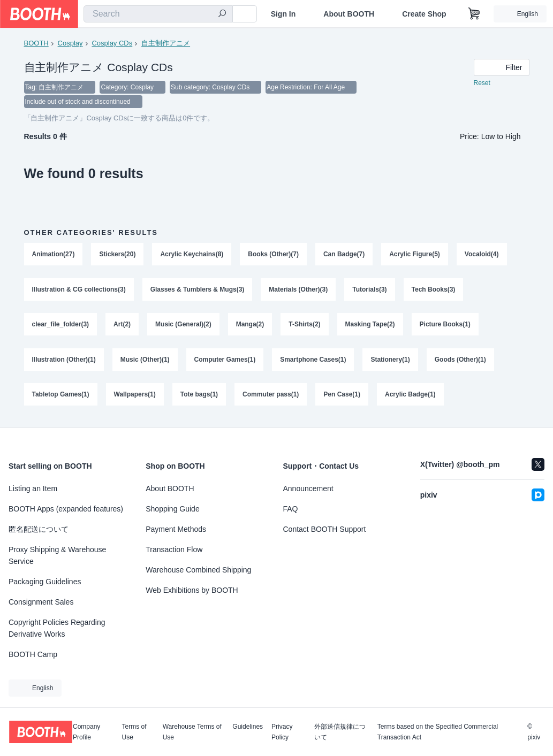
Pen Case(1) (342, 396)
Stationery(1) (391, 361)
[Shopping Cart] (474, 14)
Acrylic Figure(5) (415, 255)
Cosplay (70, 43)
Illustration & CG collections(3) (79, 291)
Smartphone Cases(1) (313, 361)
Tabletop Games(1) (61, 396)
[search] (222, 14)
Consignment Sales (41, 602)
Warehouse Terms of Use (192, 732)
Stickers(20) (118, 255)
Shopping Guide (172, 509)
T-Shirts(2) (305, 326)
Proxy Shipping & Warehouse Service (57, 555)
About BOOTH (349, 14)
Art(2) (122, 326)
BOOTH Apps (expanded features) (66, 509)
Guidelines (248, 727)
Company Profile (86, 732)
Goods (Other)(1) (460, 361)
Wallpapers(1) (135, 396)
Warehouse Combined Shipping (198, 570)
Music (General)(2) (183, 326)
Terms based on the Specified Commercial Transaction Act (438, 732)
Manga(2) (250, 326)
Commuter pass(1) (271, 396)
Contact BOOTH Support (325, 529)
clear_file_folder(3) (61, 326)
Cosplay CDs (112, 43)
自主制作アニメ (166, 43)
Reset (482, 83)
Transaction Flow (174, 549)
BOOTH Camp (33, 654)
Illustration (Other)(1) (64, 361)
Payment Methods (176, 529)
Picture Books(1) (445, 326)
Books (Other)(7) (274, 255)
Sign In (283, 14)
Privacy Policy (282, 732)
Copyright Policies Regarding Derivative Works (57, 628)
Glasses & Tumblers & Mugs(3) (198, 291)
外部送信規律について (340, 732)
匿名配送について (39, 529)
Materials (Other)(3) (299, 291)
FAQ (291, 509)
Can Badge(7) (344, 255)
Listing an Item (33, 488)
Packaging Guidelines (45, 582)
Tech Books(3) (434, 291)
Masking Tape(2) (370, 326)
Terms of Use (134, 732)
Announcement (308, 488)
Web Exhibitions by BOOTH (192, 590)
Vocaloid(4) (482, 255)
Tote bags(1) (199, 396)
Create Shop (424, 14)
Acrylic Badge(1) (410, 396)
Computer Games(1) (225, 361)
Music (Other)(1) (145, 361)
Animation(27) (54, 255)
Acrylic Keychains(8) (192, 255)
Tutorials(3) (370, 291)
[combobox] (158, 14)
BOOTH (36, 43)
